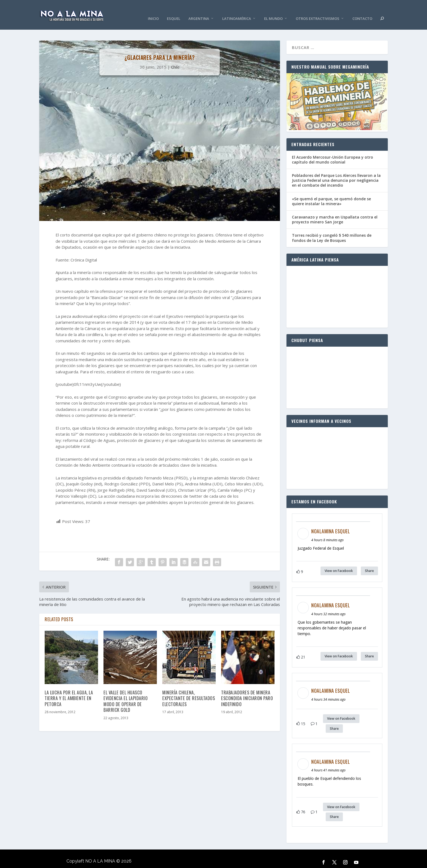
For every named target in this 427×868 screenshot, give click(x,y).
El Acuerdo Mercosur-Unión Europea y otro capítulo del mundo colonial (333, 151)
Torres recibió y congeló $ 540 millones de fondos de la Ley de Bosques (332, 230)
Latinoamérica (237, 11)
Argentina (199, 11)
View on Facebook (339, 563)
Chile (175, 59)
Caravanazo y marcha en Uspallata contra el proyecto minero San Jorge (335, 212)
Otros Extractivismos (318, 11)
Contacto (362, 11)
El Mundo (273, 11)
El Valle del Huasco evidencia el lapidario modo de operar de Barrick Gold (126, 693)
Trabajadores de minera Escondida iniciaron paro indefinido (247, 690)
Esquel (174, 11)
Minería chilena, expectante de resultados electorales (189, 690)
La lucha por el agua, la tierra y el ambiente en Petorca (69, 690)
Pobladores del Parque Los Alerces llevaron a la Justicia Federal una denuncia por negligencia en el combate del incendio (336, 172)
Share (369, 563)
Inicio (153, 11)
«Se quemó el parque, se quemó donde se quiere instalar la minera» (331, 193)
